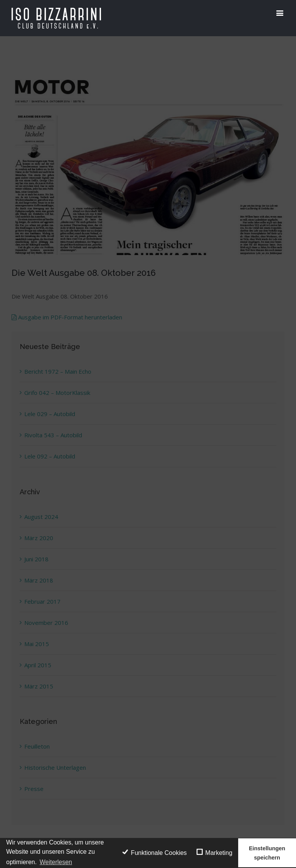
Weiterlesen (56, 862)
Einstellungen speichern (267, 853)
